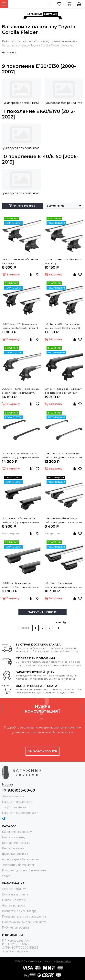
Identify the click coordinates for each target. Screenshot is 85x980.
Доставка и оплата (15, 894)
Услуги (7, 876)
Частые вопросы (14, 905)
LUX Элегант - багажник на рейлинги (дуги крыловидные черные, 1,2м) (21, 521)
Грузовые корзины (15, 854)
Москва (7, 784)
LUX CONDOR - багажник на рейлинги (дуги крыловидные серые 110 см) (63, 456)
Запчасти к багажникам (19, 865)
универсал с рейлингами (21, 103)
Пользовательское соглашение (24, 917)
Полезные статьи (14, 900)
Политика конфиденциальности (25, 922)
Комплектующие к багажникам (24, 870)
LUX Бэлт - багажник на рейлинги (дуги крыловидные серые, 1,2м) (63, 585)
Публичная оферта (15, 928)
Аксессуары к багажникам (21, 859)
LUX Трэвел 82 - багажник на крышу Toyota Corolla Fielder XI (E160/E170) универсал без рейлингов (20, 326)
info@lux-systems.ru (16, 807)
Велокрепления (13, 848)
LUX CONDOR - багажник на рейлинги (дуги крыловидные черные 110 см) (21, 456)
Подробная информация (16, 951)
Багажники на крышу (17, 832)
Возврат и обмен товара (19, 911)
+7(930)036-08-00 (18, 790)
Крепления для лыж (16, 843)
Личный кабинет (14, 889)
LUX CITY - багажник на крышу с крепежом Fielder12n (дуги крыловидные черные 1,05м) (63, 391)
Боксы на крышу (14, 837)
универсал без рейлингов (64, 103)
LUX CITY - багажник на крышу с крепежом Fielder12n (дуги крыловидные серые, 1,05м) (21, 391)
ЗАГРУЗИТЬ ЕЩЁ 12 (42, 612)
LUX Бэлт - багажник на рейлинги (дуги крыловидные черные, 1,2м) (21, 585)
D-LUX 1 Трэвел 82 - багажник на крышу (20, 261)
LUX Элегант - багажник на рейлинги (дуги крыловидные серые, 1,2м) (63, 521)
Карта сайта (64, 961)
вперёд (61, 625)
